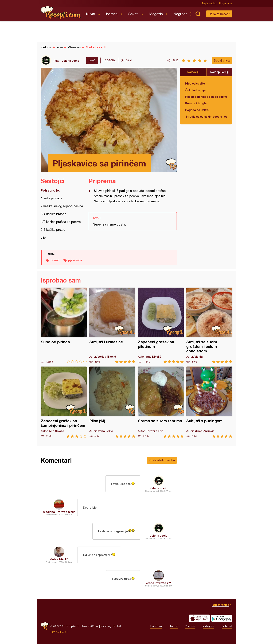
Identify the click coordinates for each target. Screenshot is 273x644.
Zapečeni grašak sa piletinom (161, 325)
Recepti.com (61, 13)
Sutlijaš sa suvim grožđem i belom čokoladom (209, 325)
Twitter (174, 626)
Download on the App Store (199, 618)
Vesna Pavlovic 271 (159, 583)
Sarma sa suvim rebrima (161, 402)
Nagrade (180, 14)
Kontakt (117, 626)
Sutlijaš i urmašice (112, 325)
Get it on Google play (222, 618)
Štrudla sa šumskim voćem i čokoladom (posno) (206, 117)
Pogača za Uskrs (197, 110)
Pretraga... (198, 14)
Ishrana (112, 14)
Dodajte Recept (219, 14)
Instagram (208, 626)
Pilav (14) (112, 402)
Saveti (133, 14)
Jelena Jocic (71, 61)
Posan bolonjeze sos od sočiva (206, 97)
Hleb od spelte (195, 83)
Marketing (106, 626)
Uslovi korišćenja (90, 626)
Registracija (209, 3)
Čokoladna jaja (195, 90)
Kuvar (91, 14)
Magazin (156, 14)
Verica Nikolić (59, 559)
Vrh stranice (221, 605)
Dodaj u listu (222, 60)
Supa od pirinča (64, 325)
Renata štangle (196, 103)
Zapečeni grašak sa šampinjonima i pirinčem (64, 402)
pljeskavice (75, 260)
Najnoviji (193, 72)
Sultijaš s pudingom (209, 402)
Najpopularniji (219, 72)
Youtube (190, 626)
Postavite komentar (162, 460)
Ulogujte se (226, 3)
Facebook (156, 626)
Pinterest (227, 626)
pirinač (55, 260)
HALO (64, 632)
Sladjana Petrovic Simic (59, 512)
